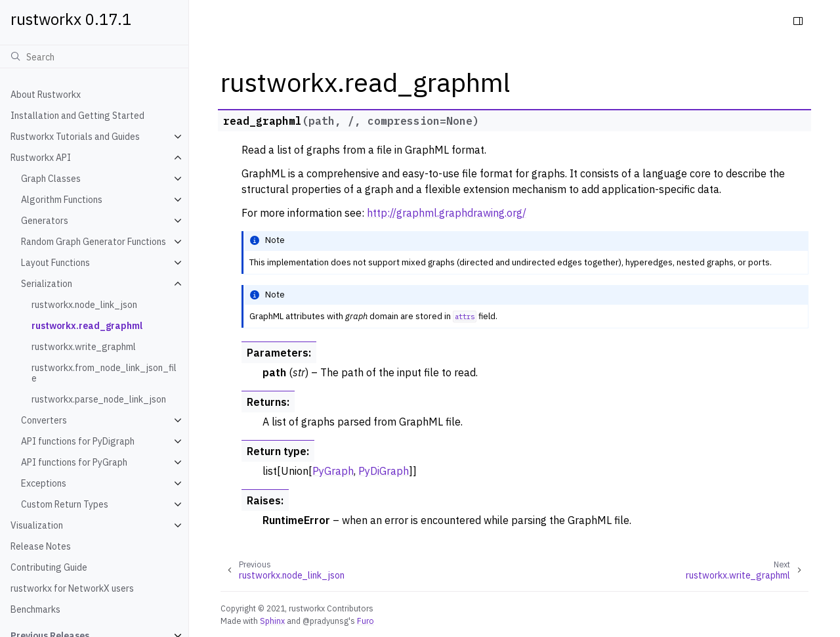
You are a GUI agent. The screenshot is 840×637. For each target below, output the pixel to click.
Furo (366, 621)
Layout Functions (55, 263)
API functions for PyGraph (74, 462)
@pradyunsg (325, 621)
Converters (44, 420)
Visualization (37, 525)
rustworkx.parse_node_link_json (99, 399)
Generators (45, 221)
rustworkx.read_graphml (87, 326)
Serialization (47, 284)
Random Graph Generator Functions (94, 242)
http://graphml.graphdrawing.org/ (447, 213)
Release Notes (41, 546)
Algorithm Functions (62, 200)
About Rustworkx (46, 95)
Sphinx (272, 621)
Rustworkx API (41, 158)
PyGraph (333, 471)
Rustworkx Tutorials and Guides (75, 137)
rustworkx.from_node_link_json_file (104, 373)
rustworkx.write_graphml (84, 347)
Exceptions (44, 483)
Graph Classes (51, 179)
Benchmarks (35, 609)
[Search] (94, 56)
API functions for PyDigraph (78, 441)
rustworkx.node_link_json (84, 305)
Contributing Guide (49, 567)
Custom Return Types (65, 504)
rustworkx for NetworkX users (72, 588)
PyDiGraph (384, 471)
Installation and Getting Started (77, 116)
